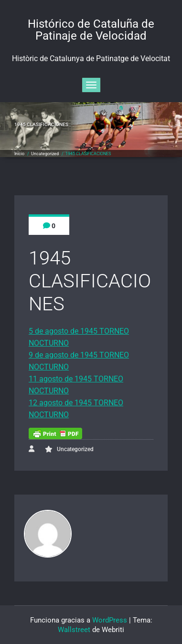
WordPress (110, 620)
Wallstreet (74, 630)
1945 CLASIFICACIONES (88, 154)
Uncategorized (45, 154)
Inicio (19, 154)
